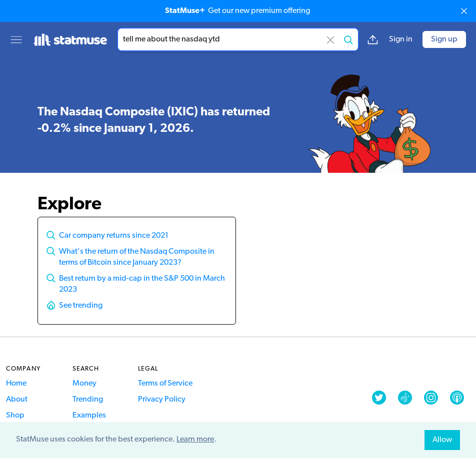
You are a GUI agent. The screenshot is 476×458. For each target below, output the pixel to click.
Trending (88, 400)
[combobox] (238, 39)
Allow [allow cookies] (442, 440)
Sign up (444, 39)
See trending (81, 306)
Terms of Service (165, 384)
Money (84, 384)
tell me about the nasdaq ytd (238, 39)
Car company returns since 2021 (114, 236)
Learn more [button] (195, 440)
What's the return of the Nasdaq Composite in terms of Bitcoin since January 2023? (137, 257)
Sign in (401, 39)
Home (16, 384)
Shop (15, 416)
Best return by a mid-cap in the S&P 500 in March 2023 (142, 284)
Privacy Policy (162, 400)
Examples (89, 416)
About (17, 400)
